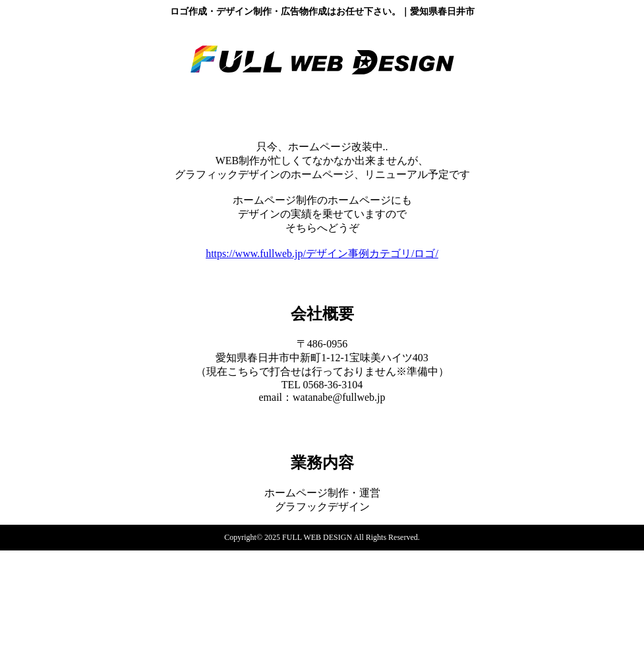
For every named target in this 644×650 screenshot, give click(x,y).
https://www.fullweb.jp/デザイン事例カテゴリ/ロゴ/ (322, 253)
